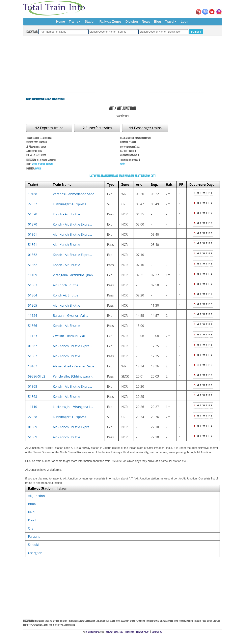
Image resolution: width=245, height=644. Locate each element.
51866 (33, 326)
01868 (33, 386)
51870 (33, 214)
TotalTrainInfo (92, 632)
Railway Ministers (114, 632)
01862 (33, 255)
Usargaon (35, 553)
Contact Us (157, 632)
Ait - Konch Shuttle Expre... (72, 234)
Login (185, 22)
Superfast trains (97, 128)
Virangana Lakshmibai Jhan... (74, 275)
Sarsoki (33, 545)
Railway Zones (110, 22)
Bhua (32, 504)
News (146, 22)
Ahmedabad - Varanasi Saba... (75, 366)
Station (90, 22)
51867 (33, 356)
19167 (33, 366)
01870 (33, 224)
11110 (33, 407)
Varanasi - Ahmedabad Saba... (75, 194)
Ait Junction (36, 496)
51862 (33, 265)
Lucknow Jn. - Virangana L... (73, 407)
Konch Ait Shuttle (66, 295)
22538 (33, 417)
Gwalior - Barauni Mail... (70, 336)
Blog (158, 22)
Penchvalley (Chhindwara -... (74, 376)
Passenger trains (145, 128)
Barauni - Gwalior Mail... (70, 316)
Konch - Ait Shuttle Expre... (72, 224)
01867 (33, 346)
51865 (33, 305)
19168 (33, 194)
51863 (33, 285)
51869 (33, 437)
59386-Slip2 (37, 376)
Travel (170, 22)
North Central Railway (41, 99)
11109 (33, 275)
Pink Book (130, 632)
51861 (33, 245)
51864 (33, 295)
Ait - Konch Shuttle (66, 245)
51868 (33, 397)
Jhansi (38, 169)
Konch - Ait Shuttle (66, 214)
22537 (33, 204)
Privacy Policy (143, 632)
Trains (74, 22)
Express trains (49, 128)
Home (60, 22)
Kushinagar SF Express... (71, 204)
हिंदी (122, 164)
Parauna (34, 537)
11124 (33, 316)
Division (132, 22)
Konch (33, 520)
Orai (31, 528)
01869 (33, 427)
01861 (33, 234)
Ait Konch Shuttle (66, 285)
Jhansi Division (58, 99)
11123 (33, 336)
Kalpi (32, 512)
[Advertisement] (122, 64)
